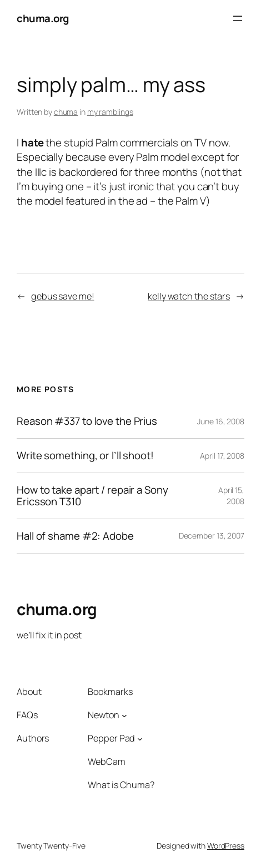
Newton (103, 715)
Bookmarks (110, 692)
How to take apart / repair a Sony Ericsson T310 (92, 496)
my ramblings (110, 112)
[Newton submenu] (124, 715)
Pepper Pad (111, 738)
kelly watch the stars (189, 296)
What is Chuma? (121, 785)
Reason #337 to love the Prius (87, 421)
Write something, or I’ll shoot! (85, 456)
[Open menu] (238, 18)
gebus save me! (63, 296)
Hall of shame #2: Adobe (75, 536)
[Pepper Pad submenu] (140, 738)
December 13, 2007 (212, 535)
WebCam (106, 762)
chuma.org (43, 18)
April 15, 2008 (231, 496)
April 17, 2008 (222, 456)
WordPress (226, 846)
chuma (66, 112)
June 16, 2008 (221, 421)
